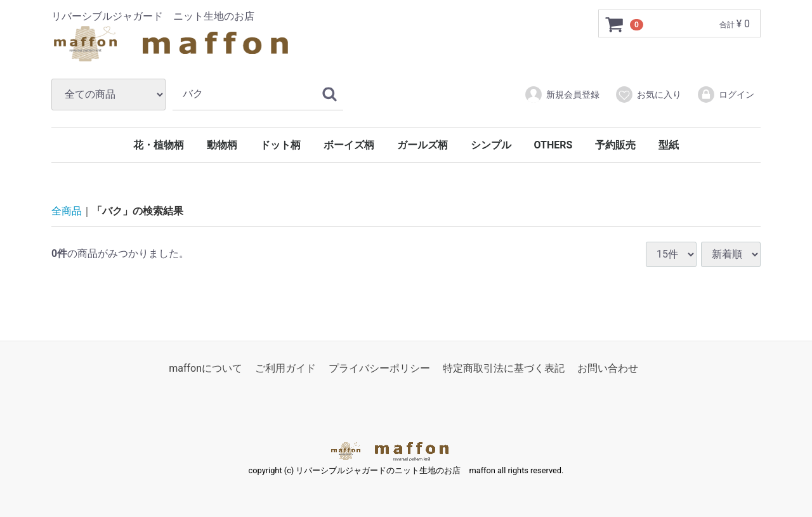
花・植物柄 (159, 145)
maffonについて (206, 368)
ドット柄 (280, 145)
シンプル (491, 145)
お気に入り (648, 95)
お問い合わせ (608, 368)
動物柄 (222, 145)
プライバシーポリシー (379, 368)
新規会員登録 (562, 95)
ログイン (725, 95)
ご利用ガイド (285, 368)
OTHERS (553, 145)
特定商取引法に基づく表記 (504, 368)
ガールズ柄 (422, 145)
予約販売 (615, 145)
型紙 (669, 145)
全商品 (67, 211)
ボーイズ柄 (349, 145)
